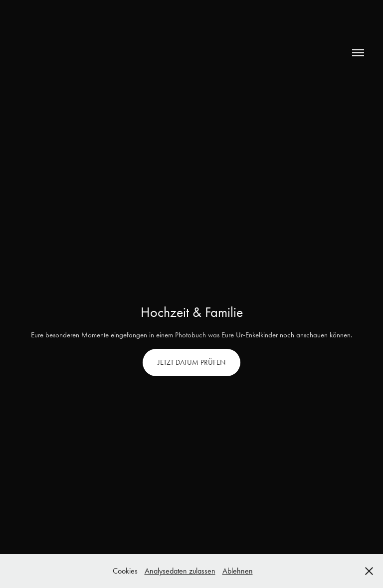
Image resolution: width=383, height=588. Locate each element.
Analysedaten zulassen (180, 571)
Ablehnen (238, 571)
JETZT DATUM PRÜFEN (191, 362)
